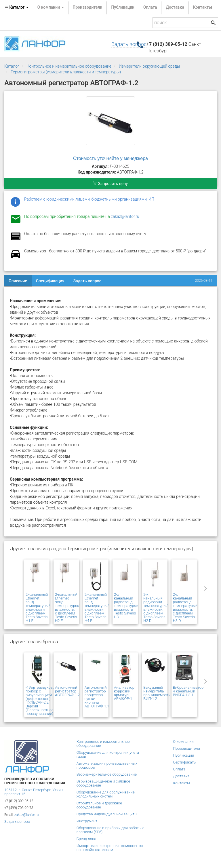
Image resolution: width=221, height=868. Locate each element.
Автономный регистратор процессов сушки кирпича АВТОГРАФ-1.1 (97, 697)
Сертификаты (185, 762)
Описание (18, 281)
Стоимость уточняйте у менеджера (110, 158)
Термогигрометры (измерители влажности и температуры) (66, 72)
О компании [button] (51, 7)
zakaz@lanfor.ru (125, 216)
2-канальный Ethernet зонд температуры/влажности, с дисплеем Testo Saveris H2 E (67, 608)
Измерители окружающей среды (149, 66)
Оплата (150, 7)
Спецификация (50, 281)
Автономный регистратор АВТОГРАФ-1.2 (67, 691)
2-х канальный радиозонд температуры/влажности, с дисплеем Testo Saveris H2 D (156, 608)
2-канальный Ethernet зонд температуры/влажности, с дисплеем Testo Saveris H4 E (97, 608)
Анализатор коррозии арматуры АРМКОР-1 (124, 693)
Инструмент (87, 821)
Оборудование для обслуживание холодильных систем (106, 794)
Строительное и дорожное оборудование (99, 805)
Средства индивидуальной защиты (107, 814)
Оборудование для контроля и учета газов (108, 754)
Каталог (12, 66)
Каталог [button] (16, 7)
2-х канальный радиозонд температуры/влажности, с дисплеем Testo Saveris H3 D (185, 608)
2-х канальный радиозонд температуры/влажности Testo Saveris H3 (126, 606)
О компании (183, 742)
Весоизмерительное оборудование (107, 774)
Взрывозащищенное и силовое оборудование (103, 783)
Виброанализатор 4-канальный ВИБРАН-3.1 (188, 691)
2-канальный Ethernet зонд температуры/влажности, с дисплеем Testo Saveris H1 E (38, 608)
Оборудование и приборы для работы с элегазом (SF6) (110, 830)
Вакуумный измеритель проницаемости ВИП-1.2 (157, 693)
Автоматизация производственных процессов (107, 765)
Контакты (203, 7)
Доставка (175, 7)
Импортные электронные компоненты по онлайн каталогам (110, 848)
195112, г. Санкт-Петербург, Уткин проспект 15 (34, 792)
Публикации (123, 7)
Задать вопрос (129, 44)
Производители (88, 7)
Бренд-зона (86, 839)
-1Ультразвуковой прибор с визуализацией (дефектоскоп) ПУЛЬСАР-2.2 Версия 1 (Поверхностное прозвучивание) (41, 701)
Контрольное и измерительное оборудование (69, 66)
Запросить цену (110, 184)
